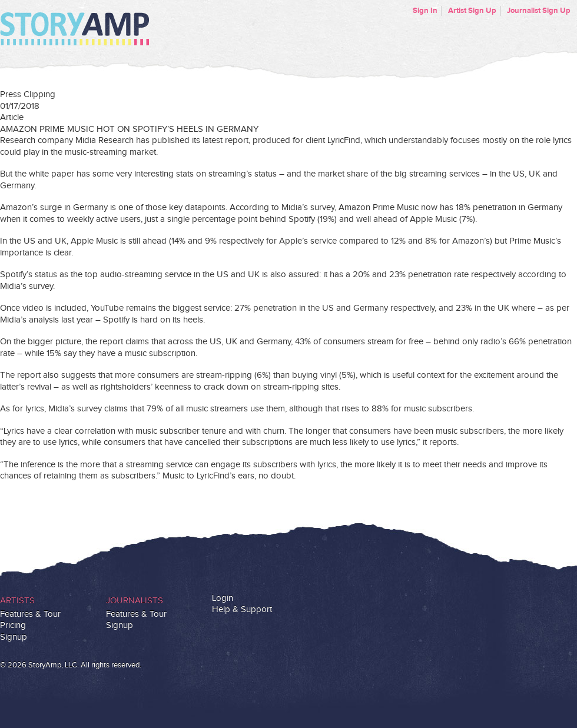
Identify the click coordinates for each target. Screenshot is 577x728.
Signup (14, 637)
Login (223, 598)
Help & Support (242, 609)
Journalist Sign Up (539, 11)
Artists (17, 601)
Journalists (135, 601)
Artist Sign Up (472, 11)
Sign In (425, 11)
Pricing (13, 625)
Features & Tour (30, 614)
